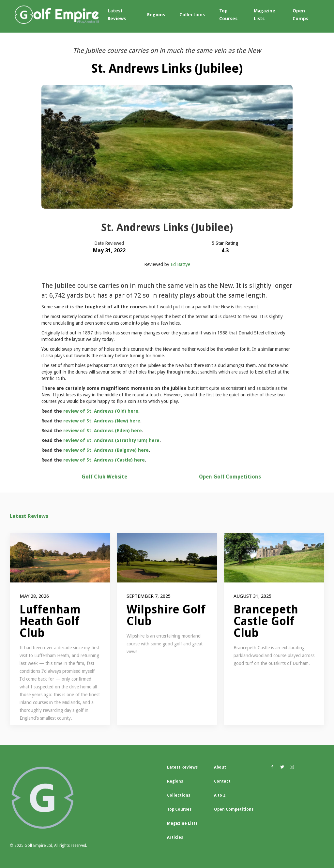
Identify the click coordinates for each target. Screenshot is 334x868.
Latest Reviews (117, 15)
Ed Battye (180, 264)
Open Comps (300, 15)
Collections (192, 15)
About (220, 767)
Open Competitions (234, 809)
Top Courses (228, 15)
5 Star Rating (225, 243)
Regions (156, 15)
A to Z (220, 795)
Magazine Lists (265, 15)
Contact (222, 781)
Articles (175, 837)
